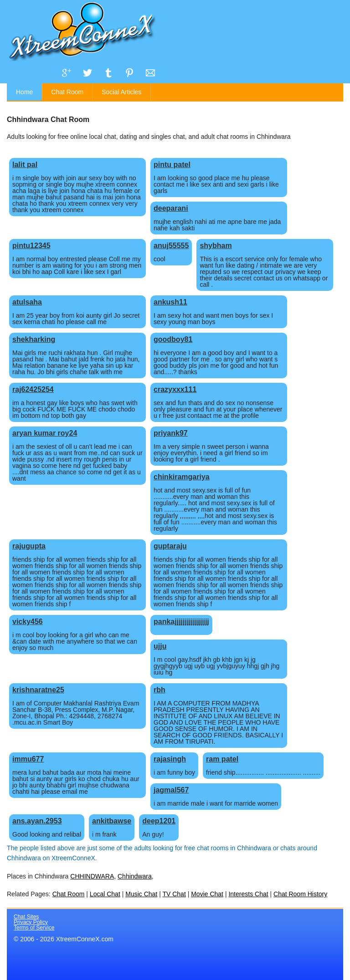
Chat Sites (26, 917)
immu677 (28, 759)
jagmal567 (171, 790)
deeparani (171, 208)
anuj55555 (171, 246)
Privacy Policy (31, 922)
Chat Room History (300, 894)
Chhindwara (135, 876)
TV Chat (174, 894)
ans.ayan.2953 (37, 821)
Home (24, 92)
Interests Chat (248, 894)
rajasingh (170, 759)
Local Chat (105, 894)
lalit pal (25, 165)
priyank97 (171, 433)
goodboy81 (173, 339)
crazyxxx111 (175, 389)
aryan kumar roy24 (45, 433)
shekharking (34, 339)
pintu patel (172, 165)
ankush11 (170, 302)
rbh (160, 690)
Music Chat (141, 894)
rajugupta (29, 546)
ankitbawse (112, 821)
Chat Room (67, 92)
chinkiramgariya (182, 477)
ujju (160, 646)
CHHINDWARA (92, 876)
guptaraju (170, 546)
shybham (216, 246)
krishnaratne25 (38, 690)
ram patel (222, 759)
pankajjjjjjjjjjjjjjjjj (181, 622)
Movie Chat (207, 894)
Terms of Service (34, 928)
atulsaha (27, 302)
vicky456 (28, 622)
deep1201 (159, 821)
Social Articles (121, 92)
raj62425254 (33, 389)
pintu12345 (31, 246)
